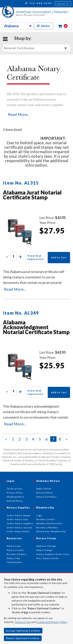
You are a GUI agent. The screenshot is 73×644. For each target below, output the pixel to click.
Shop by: (23, 38)
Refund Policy (15, 501)
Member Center (46, 519)
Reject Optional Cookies (23, 638)
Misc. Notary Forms (47, 558)
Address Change (46, 546)
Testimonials (14, 562)
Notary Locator (15, 550)
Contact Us (63, 4)
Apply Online (44, 489)
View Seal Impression (36, 257)
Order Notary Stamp (18, 515)
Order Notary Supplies (20, 523)
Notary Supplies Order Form (53, 554)
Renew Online (45, 493)
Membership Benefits (49, 523)
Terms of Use (23, 622)
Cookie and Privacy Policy (52, 622)
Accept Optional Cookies (23, 631)
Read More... (19, 114)
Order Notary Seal (17, 519)
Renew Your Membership (51, 531)
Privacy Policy (15, 493)
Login (39, 515)
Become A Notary (17, 554)
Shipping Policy (15, 497)
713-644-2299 (39, 4)
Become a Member (47, 527)
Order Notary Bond (18, 531)
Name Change (44, 550)
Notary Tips (13, 558)
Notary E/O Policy (46, 497)
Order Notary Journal (19, 527)
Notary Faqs (14, 546)
